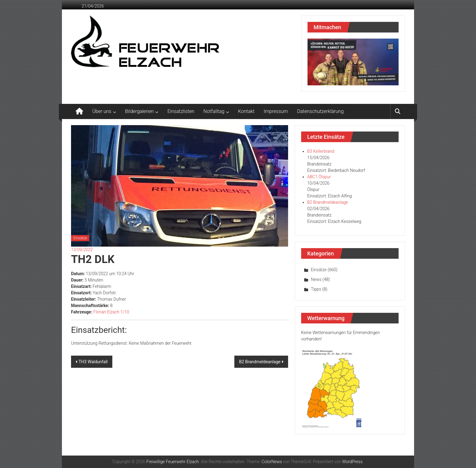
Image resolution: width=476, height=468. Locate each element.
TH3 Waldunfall (93, 362)
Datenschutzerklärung (321, 111)
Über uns (102, 111)
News (316, 279)
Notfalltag (214, 111)
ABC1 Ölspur (319, 177)
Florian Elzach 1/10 (111, 312)
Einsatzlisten (181, 111)
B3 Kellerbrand (321, 151)
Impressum (276, 111)
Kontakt (246, 111)
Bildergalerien (139, 111)
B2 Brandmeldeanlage (260, 362)
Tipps (316, 289)
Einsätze (80, 238)
